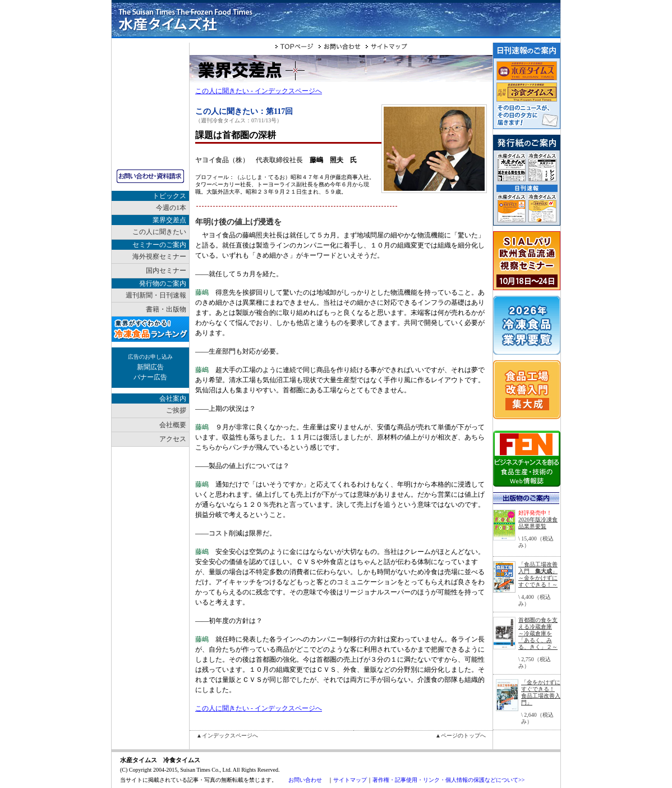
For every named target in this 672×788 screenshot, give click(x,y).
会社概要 (173, 425)
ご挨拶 (176, 410)
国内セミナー (166, 271)
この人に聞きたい (159, 232)
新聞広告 (150, 367)
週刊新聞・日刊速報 (156, 295)
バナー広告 (150, 377)
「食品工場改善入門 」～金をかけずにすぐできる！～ (538, 574)
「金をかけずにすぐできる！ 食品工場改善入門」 (541, 692)
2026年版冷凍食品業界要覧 (538, 523)
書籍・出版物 (166, 309)
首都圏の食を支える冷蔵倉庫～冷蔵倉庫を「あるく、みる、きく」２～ (538, 633)
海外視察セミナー (159, 256)
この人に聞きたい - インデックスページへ (259, 91)
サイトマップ (350, 780)
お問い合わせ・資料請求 (150, 176)
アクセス (173, 439)
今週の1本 (171, 208)
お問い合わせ (305, 780)
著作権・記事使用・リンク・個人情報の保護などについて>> (448, 780)
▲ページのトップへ (461, 736)
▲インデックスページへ (227, 736)
